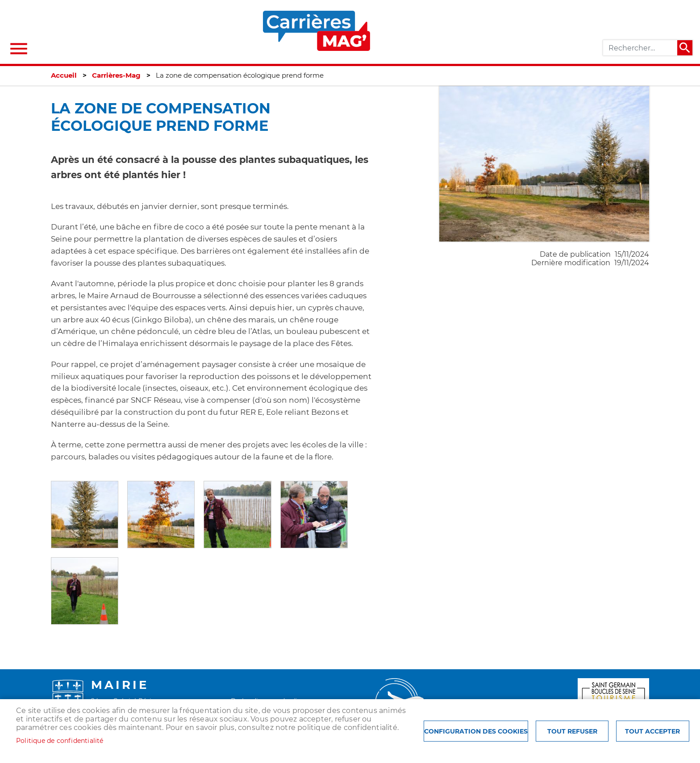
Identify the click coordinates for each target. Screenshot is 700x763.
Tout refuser (572, 731)
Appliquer (685, 48)
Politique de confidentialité (60, 741)
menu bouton (19, 49)
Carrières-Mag (116, 75)
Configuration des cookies (476, 731)
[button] (85, 514)
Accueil (64, 75)
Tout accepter (652, 731)
